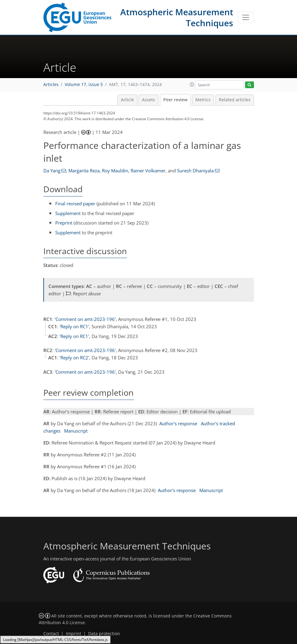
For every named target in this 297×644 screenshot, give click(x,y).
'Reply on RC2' (74, 358)
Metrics (203, 100)
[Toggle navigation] (246, 17)
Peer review (175, 100)
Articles (51, 85)
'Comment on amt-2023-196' (85, 319)
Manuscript (76, 431)
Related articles (235, 100)
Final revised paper (75, 203)
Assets (148, 100)
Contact (51, 634)
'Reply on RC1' (74, 326)
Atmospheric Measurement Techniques (177, 17)
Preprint (64, 223)
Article (127, 100)
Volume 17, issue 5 (84, 85)
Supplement (68, 213)
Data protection (104, 634)
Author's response (178, 423)
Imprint (74, 634)
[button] (192, 85)
